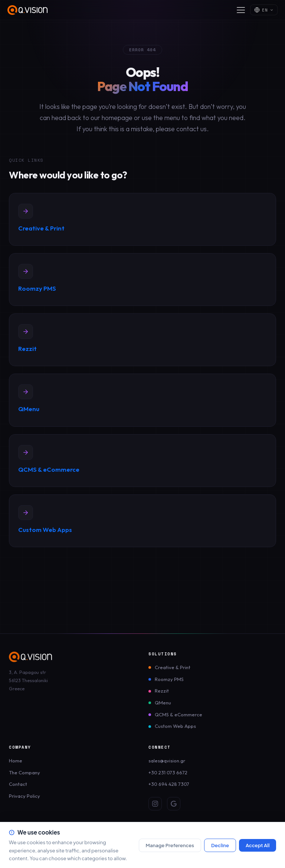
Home (16, 761)
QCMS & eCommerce (178, 714)
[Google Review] (174, 804)
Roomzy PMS (169, 679)
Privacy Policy (24, 796)
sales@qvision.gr (167, 761)
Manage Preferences (170, 845)
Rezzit (162, 691)
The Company (24, 772)
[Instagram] (155, 804)
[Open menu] (241, 10)
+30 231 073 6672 (168, 772)
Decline (220, 845)
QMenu (163, 703)
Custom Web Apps (175, 726)
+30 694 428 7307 (169, 784)
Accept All (258, 845)
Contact (18, 784)
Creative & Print (173, 667)
